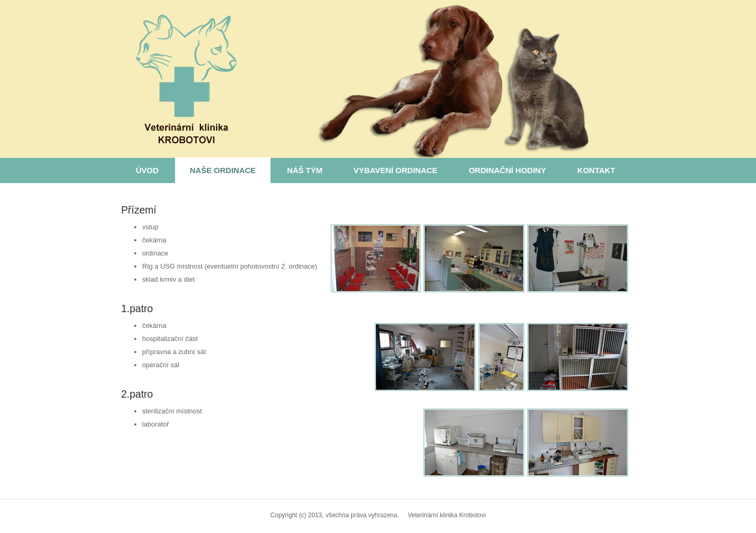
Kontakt (596, 170)
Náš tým (305, 170)
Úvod (147, 170)
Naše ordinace (223, 170)
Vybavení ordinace (396, 170)
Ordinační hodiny (507, 170)
